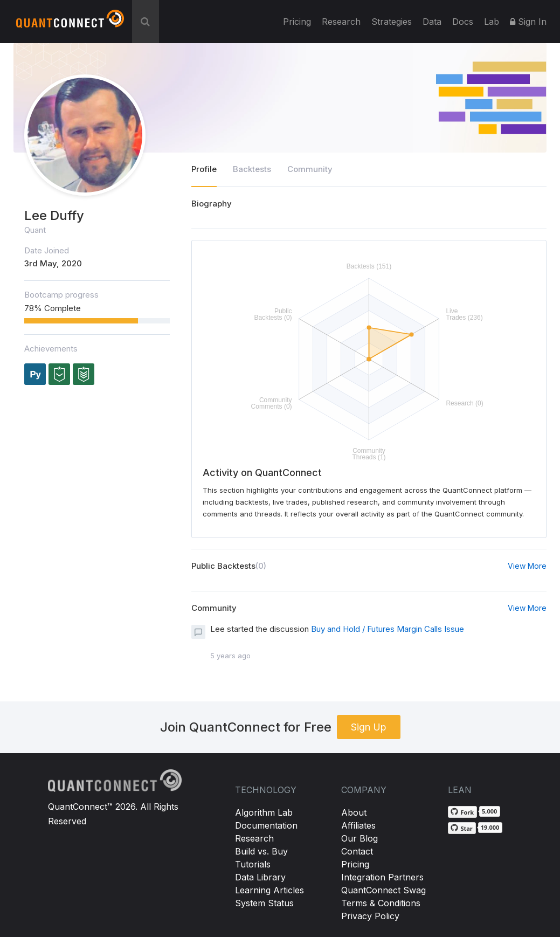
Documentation (266, 825)
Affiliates (358, 825)
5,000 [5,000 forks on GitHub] (489, 811)
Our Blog (359, 838)
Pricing (297, 22)
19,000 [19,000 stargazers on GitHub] (490, 827)
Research (341, 22)
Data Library (260, 877)
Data (432, 22)
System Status (264, 903)
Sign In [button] (528, 22)
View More (527, 566)
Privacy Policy (370, 916)
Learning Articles (269, 890)
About (354, 812)
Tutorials (253, 864)
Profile (204, 169)
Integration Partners (382, 877)
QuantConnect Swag (383, 890)
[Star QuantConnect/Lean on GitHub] (462, 828)
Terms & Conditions (381, 903)
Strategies (392, 22)
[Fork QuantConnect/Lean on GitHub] (462, 812)
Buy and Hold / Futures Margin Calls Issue (388, 629)
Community (310, 169)
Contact (357, 851)
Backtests (252, 169)
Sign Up (369, 727)
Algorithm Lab (264, 812)
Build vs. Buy (261, 851)
